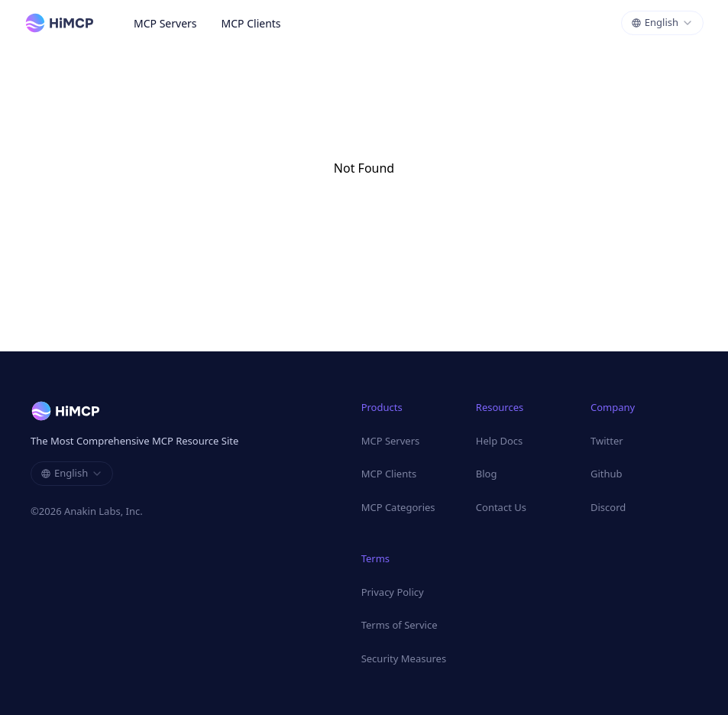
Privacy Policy (393, 592)
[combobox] (662, 23)
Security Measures (404, 658)
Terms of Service (400, 625)
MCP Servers (165, 23)
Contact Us (501, 507)
